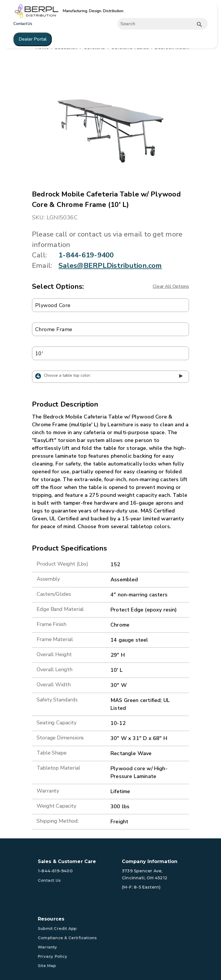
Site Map (47, 965)
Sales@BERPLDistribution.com (110, 266)
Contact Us (23, 24)
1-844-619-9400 (86, 255)
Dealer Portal (33, 39)
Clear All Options (171, 286)
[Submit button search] (199, 24)
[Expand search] (160, 24)
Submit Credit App (57, 928)
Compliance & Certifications (67, 938)
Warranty (48, 947)
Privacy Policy (52, 956)
